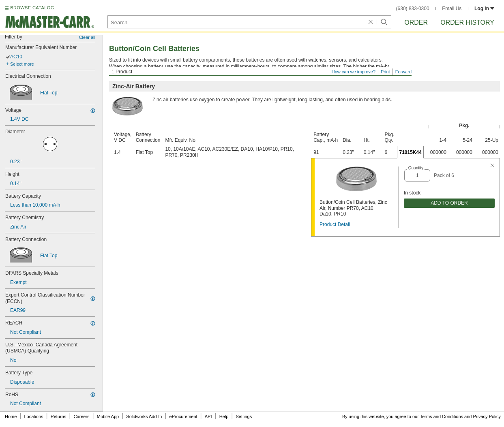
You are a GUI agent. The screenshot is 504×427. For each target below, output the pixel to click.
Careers (81, 416)
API (208, 416)
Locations (34, 416)
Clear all (87, 37)
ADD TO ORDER (449, 203)
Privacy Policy (487, 416)
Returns (59, 416)
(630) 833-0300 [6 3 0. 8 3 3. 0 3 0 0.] (413, 9)
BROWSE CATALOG (32, 8)
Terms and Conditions (442, 416)
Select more (22, 64)
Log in (484, 9)
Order (416, 22)
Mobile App (108, 416)
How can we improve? (354, 72)
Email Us (452, 9)
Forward (403, 72)
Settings (244, 416)
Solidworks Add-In (144, 416)
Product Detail (335, 224)
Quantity (416, 168)
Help (224, 416)
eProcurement (183, 416)
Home (11, 416)
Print (385, 72)
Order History (467, 22)
